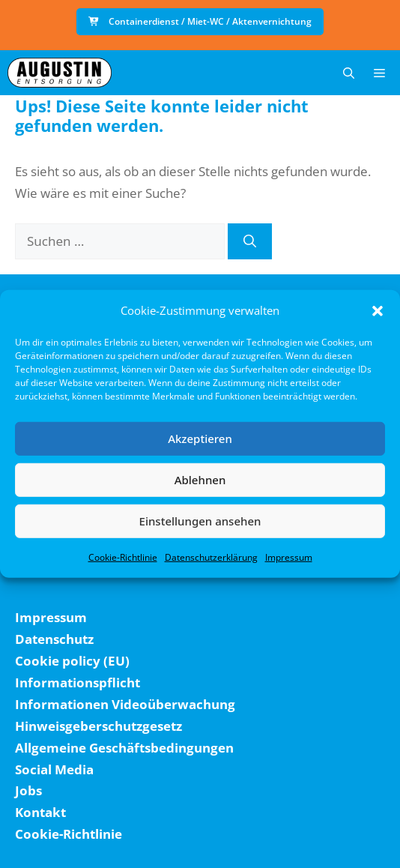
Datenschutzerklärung (211, 557)
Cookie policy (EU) (72, 661)
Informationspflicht (78, 682)
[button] (378, 311)
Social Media (54, 769)
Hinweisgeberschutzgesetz (99, 726)
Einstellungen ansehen (200, 521)
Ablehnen (200, 480)
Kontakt (40, 812)
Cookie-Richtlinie (123, 557)
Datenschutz (54, 639)
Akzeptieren (200, 438)
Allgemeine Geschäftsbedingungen (124, 748)
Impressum (289, 557)
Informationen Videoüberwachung (125, 704)
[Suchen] (250, 241)
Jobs (28, 790)
